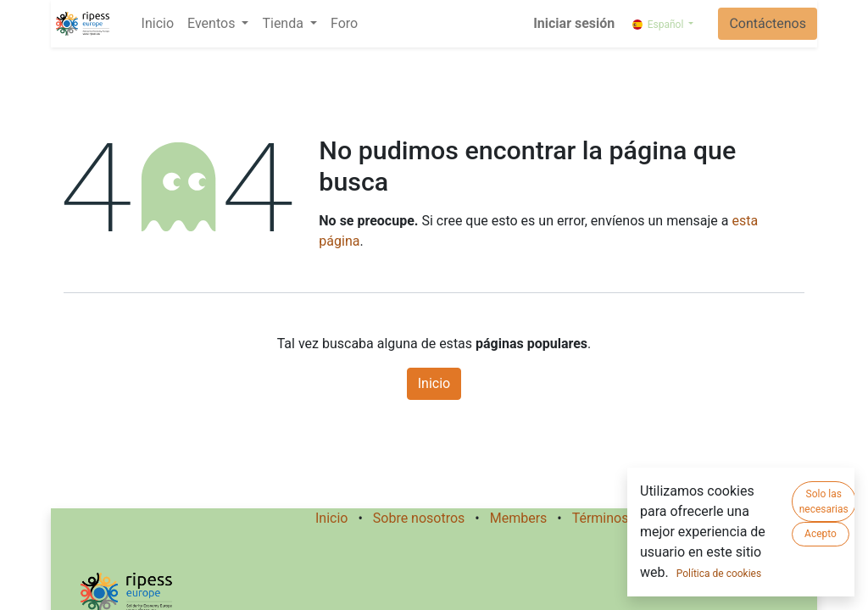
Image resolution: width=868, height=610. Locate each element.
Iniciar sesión (574, 23)
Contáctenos (768, 23)
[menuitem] (158, 24)
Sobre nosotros (419, 518)
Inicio (434, 383)
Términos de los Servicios (649, 518)
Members (519, 518)
